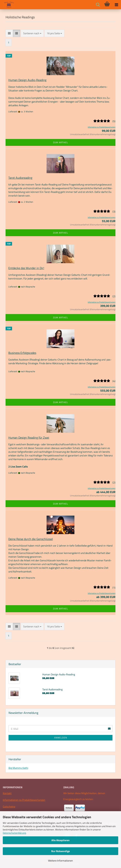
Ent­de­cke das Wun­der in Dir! (26, 268)
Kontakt (7, 793)
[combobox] (32, 33)
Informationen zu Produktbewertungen (24, 800)
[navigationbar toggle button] (116, 5)
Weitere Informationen (61, 861)
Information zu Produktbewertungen (102, 127)
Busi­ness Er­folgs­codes (22, 353)
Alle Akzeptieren (61, 840)
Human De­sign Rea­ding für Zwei (29, 438)
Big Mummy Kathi (18, 768)
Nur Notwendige (61, 851)
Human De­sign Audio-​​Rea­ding (27, 80)
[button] (9, 33)
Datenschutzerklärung (14, 833)
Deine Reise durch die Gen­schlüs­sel (31, 539)
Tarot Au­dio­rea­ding (20, 178)
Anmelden (61, 738)
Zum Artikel (61, 142)
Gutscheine (9, 806)
